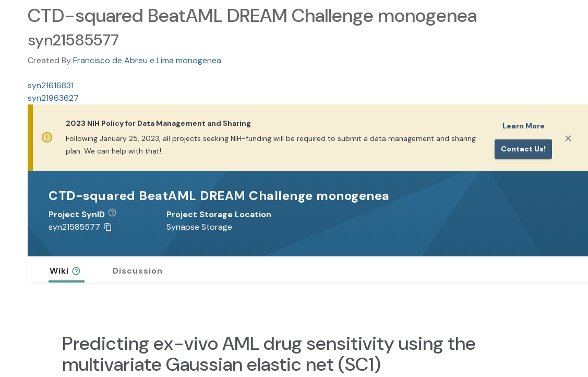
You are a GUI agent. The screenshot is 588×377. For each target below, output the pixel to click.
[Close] (568, 138)
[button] (116, 215)
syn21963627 (53, 98)
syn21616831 (51, 85)
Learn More (524, 126)
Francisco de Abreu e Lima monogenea (147, 60)
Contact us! (523, 149)
